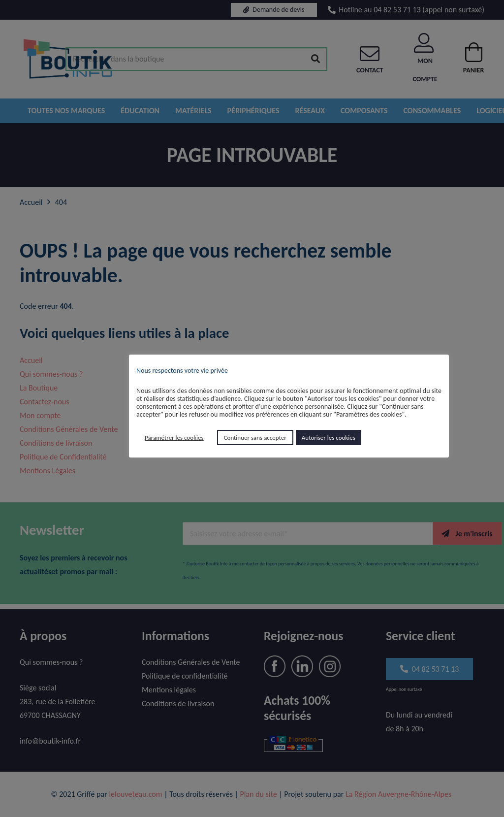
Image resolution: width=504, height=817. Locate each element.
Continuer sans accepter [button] (255, 438)
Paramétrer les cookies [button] (174, 438)
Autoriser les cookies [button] (329, 438)
